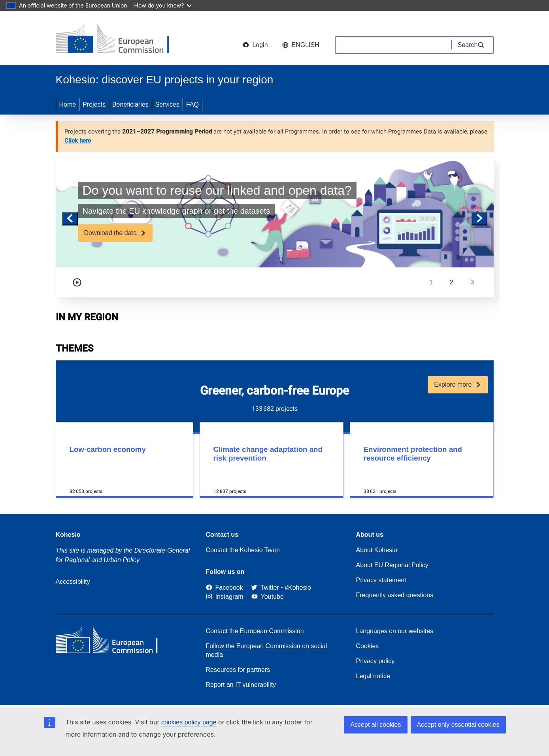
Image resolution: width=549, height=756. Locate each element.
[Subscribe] (115, 233)
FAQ (192, 104)
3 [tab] (472, 282)
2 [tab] (452, 282)
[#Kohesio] (298, 588)
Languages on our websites (395, 631)
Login (255, 45)
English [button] (301, 45)
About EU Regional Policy (392, 565)
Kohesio (68, 535)
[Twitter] (265, 588)
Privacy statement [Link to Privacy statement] (381, 580)
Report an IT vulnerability (241, 685)
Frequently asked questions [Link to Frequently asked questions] (395, 595)
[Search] (473, 45)
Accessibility (73, 582)
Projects (94, 104)
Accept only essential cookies (458, 725)
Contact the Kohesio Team (243, 550)
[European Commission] (119, 39)
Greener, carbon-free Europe (274, 390)
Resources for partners (238, 670)
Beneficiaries (130, 104)
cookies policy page (189, 722)
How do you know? (163, 5)
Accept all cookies (375, 725)
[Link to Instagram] (225, 597)
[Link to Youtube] (268, 597)
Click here (78, 141)
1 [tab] (431, 282)
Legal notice (373, 676)
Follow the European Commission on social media (267, 650)
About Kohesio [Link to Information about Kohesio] (377, 550)
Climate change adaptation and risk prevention (268, 454)
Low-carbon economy (108, 449)
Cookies (368, 646)
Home (68, 104)
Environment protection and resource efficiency (413, 454)
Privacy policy (375, 661)
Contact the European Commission (255, 631)
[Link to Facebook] (225, 588)
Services (167, 104)
